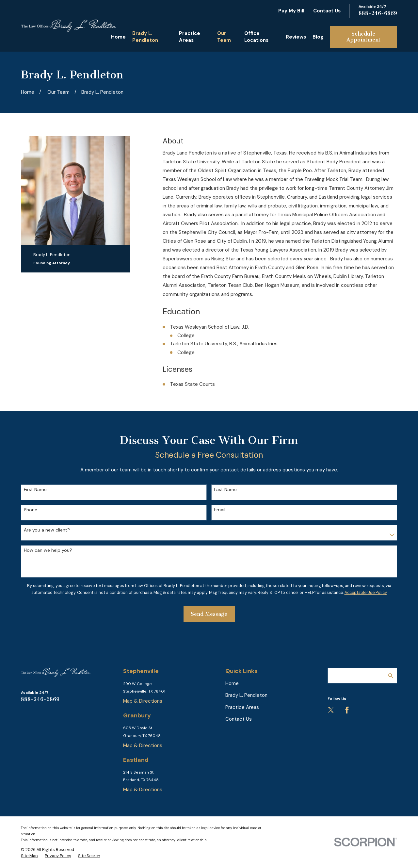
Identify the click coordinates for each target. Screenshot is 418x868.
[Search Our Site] (391, 676)
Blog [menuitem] (318, 37)
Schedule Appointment (363, 37)
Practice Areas (242, 707)
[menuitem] (29, 856)
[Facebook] (347, 710)
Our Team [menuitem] (224, 37)
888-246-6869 (378, 13)
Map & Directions (143, 701)
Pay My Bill (291, 11)
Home (232, 683)
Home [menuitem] (118, 37)
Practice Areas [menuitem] (190, 37)
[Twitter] (331, 710)
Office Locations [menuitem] (256, 37)
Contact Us (327, 11)
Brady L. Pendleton (246, 695)
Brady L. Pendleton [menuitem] (145, 37)
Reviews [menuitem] (296, 37)
